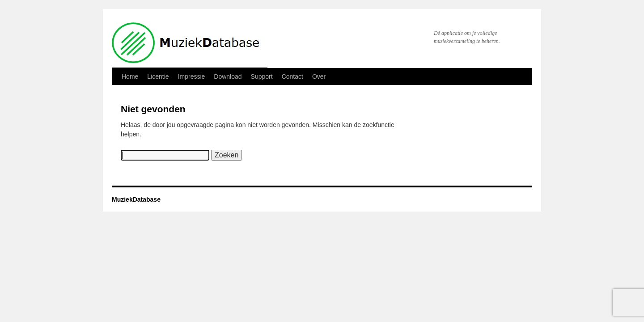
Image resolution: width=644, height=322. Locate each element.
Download (228, 76)
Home (130, 76)
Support (262, 76)
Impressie (192, 76)
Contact (292, 76)
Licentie (158, 76)
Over (319, 76)
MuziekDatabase (136, 199)
